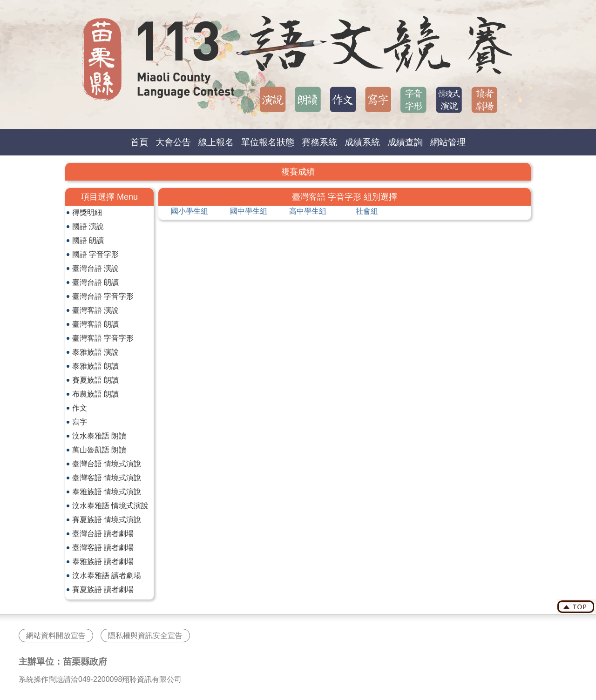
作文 (80, 408)
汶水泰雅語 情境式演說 (110, 506)
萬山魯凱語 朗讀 (99, 450)
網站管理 (448, 142)
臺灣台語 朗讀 (95, 282)
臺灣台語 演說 (95, 268)
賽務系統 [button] (319, 142)
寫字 (80, 422)
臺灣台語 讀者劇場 (103, 534)
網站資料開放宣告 (56, 636)
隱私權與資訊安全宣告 (145, 636)
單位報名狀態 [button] (268, 142)
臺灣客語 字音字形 (103, 338)
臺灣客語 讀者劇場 (103, 548)
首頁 (139, 142)
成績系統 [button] (362, 142)
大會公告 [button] (173, 142)
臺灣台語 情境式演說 (107, 464)
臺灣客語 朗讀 (95, 324)
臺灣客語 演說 (95, 310)
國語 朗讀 (88, 240)
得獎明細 (87, 212)
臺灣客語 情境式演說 (107, 478)
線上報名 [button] (216, 142)
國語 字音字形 (95, 254)
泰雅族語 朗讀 (95, 366)
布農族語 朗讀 (95, 394)
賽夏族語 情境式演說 (107, 520)
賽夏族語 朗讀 (95, 380)
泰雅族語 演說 (95, 352)
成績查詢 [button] (405, 142)
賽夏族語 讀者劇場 (103, 589)
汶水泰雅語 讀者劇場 (107, 575)
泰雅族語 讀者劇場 (103, 562)
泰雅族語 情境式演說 (107, 492)
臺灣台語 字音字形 (103, 296)
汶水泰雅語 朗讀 (99, 436)
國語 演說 (88, 226)
